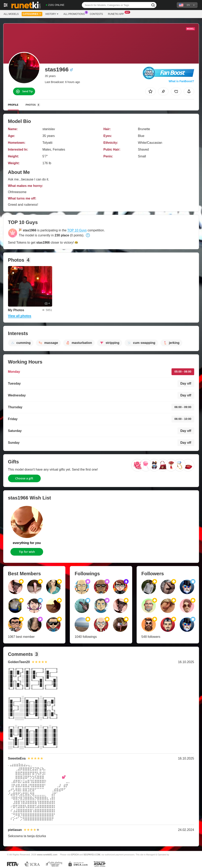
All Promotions (75, 14)
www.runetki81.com (47, 854)
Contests (96, 14)
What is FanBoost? (181, 81)
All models (11, 14)
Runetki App (117, 14)
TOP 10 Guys (77, 230)
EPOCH (75, 855)
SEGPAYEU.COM (92, 855)
